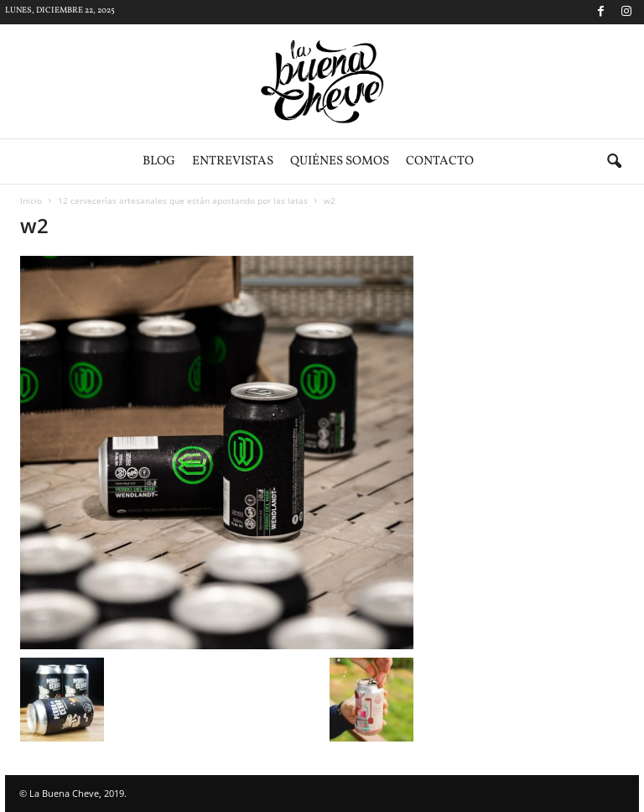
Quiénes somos (340, 161)
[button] (614, 162)
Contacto (440, 161)
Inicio (31, 200)
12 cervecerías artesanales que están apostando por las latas (183, 200)
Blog (159, 161)
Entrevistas (233, 161)
